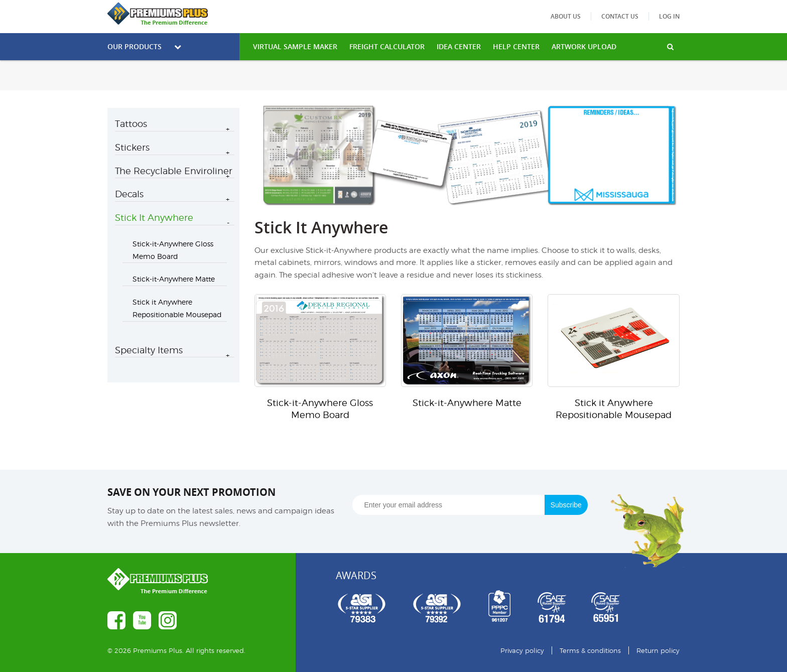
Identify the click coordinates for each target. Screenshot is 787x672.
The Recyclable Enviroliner (174, 171)
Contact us (620, 16)
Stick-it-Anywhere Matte (174, 279)
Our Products (144, 46)
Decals (129, 194)
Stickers (132, 147)
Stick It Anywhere (154, 218)
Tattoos (131, 124)
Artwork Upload (584, 46)
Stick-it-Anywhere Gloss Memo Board (173, 250)
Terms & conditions (590, 650)
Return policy (658, 650)
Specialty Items (149, 350)
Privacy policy (522, 650)
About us (566, 16)
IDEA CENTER (459, 46)
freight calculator (387, 46)
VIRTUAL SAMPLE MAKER (295, 46)
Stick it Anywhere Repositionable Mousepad (177, 308)
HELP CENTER (516, 46)
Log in (669, 16)
